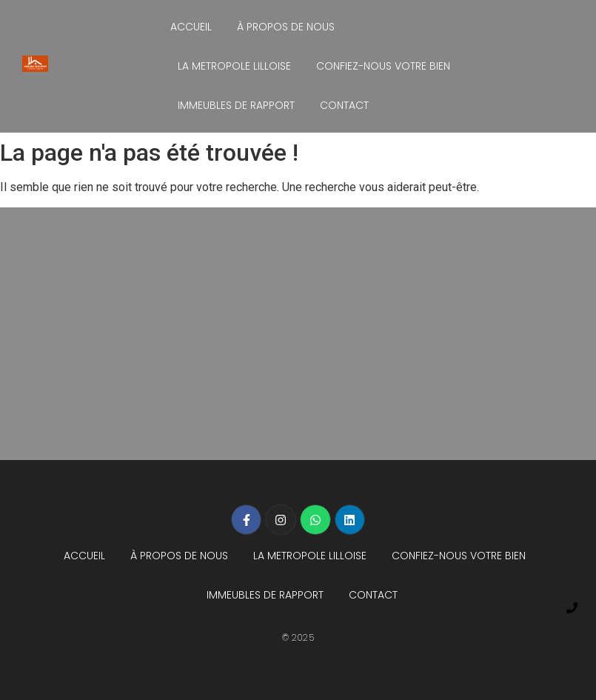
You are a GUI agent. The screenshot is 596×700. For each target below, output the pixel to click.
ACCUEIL (191, 27)
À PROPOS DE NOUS (286, 27)
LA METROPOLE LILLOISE (234, 66)
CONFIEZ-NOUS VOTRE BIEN (383, 66)
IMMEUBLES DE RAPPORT (236, 105)
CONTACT (344, 105)
